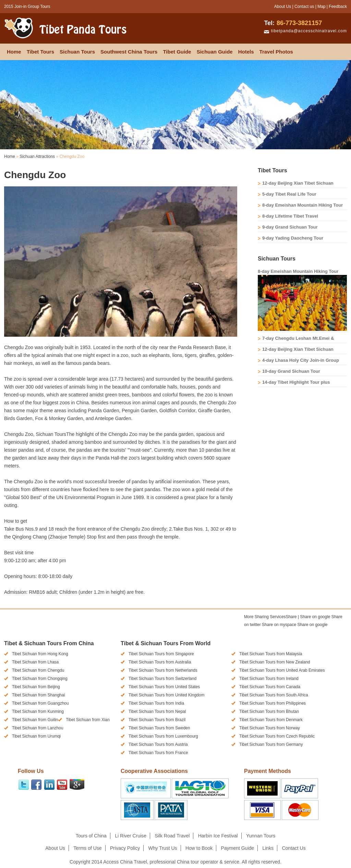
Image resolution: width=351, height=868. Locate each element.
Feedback (338, 7)
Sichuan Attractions (37, 157)
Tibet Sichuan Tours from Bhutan (269, 711)
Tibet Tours (40, 52)
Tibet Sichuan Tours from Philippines (273, 703)
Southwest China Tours (129, 52)
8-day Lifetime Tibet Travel (290, 216)
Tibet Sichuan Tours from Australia (160, 662)
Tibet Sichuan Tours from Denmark (271, 720)
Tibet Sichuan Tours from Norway (270, 728)
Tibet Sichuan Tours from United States (164, 687)
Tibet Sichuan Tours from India (156, 703)
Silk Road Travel (172, 836)
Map (321, 7)
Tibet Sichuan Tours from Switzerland (162, 679)
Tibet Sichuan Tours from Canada (270, 687)
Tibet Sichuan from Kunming (38, 711)
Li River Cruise (131, 836)
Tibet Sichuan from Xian (88, 720)
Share (270, 617)
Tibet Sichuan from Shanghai (38, 695)
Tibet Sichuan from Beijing (36, 687)
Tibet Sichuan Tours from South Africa (274, 695)
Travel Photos (276, 52)
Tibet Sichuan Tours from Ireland (269, 679)
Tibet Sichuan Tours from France (158, 753)
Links (268, 848)
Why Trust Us (163, 848)
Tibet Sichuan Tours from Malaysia (271, 654)
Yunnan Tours (261, 836)
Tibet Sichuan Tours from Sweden (159, 728)
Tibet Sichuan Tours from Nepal (157, 711)
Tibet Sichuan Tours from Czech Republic (277, 736)
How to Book (199, 848)
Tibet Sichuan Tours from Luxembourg (163, 736)
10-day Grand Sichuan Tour (291, 371)
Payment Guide (238, 848)
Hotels (246, 52)
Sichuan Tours (77, 52)
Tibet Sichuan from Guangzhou (40, 703)
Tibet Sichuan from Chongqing (40, 679)
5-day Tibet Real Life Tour (289, 194)
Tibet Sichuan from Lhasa (35, 662)
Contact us (304, 7)
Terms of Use (87, 848)
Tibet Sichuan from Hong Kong (40, 654)
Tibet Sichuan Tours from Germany (271, 744)
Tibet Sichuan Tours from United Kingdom (166, 695)
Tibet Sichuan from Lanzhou (38, 728)
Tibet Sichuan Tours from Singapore (161, 654)
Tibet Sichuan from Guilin (35, 720)
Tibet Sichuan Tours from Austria (158, 744)
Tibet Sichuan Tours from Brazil (157, 720)
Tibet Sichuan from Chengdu (38, 670)
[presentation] (263, 633)
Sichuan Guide (215, 52)
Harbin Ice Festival (218, 836)
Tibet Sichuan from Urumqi (36, 736)
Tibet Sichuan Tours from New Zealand (275, 662)
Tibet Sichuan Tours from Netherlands (163, 670)
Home (14, 52)
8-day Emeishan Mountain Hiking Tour (302, 205)
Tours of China (91, 836)
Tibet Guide (177, 52)
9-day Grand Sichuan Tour (290, 227)
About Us (283, 7)
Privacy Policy (125, 848)
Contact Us (294, 848)
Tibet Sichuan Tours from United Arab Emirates (282, 670)
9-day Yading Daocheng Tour (293, 238)
